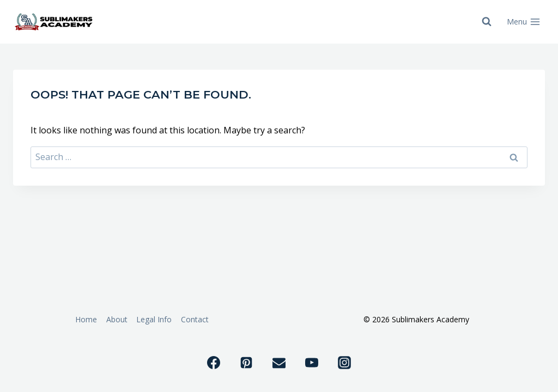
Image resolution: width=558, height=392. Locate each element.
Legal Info (154, 319)
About (117, 319)
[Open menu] (523, 22)
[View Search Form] (487, 22)
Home (86, 319)
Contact (195, 319)
